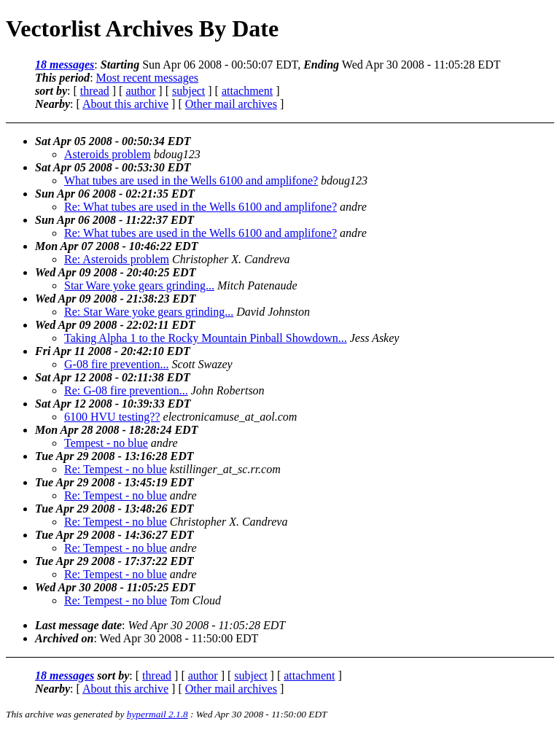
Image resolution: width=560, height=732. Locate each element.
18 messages (65, 65)
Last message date (78, 625)
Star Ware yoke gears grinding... (139, 285)
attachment (247, 91)
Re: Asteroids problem (117, 259)
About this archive (125, 104)
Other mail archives (231, 104)
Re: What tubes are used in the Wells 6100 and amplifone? (201, 207)
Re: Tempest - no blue (116, 469)
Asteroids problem (108, 154)
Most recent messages (147, 78)
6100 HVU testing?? (112, 417)
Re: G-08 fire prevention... (126, 390)
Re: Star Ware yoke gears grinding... (149, 312)
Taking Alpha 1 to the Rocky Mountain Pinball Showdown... (206, 338)
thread (95, 91)
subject (188, 91)
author (140, 91)
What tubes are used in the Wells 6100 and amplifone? (191, 180)
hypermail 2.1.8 (157, 714)
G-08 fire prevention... (117, 364)
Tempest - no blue (106, 443)
